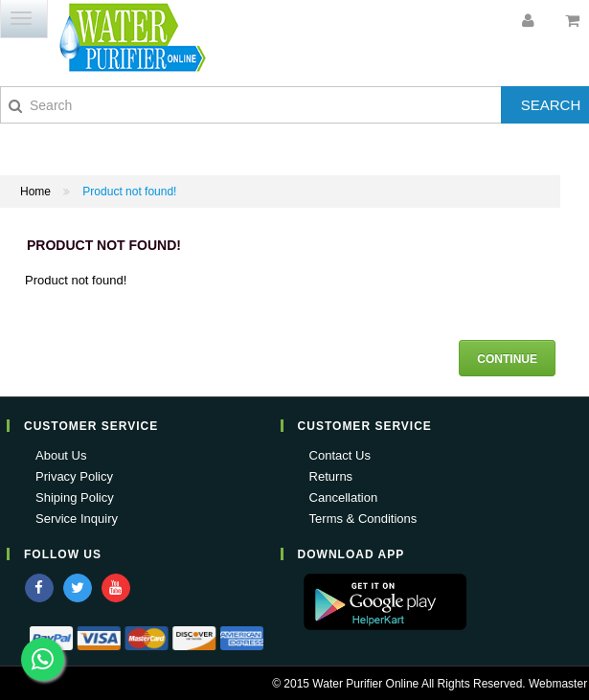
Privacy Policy (74, 476)
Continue (507, 359)
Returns (331, 476)
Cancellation (344, 497)
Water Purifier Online (365, 684)
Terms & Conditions (363, 519)
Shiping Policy (75, 497)
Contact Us (340, 455)
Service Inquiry (77, 519)
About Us (61, 455)
